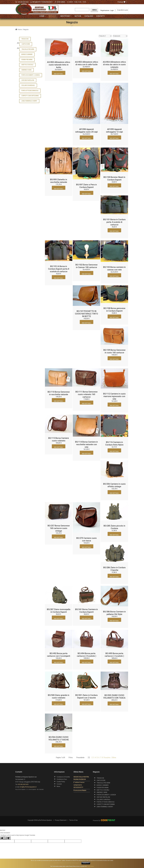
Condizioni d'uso (62, 779)
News (58, 786)
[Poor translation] (7, 838)
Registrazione (105, 10)
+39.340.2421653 (23, 2)
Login (112, 10)
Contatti (59, 784)
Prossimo (107, 758)
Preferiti (121, 2)
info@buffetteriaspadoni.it (43, 2)
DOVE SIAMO (61, 2)
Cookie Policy (61, 782)
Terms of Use (73, 820)
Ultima (114, 758)
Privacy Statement (61, 820)
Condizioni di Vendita (63, 777)
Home (19, 30)
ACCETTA (86, 863)
